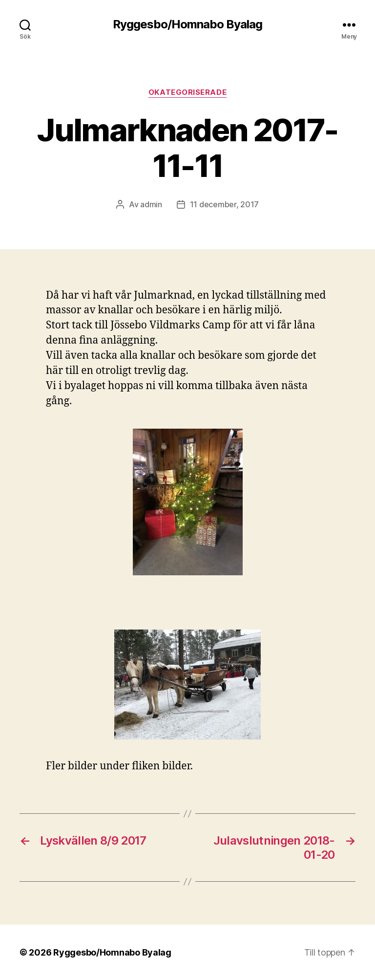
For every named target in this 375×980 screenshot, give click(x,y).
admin (151, 204)
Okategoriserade (187, 92)
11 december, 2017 (224, 204)
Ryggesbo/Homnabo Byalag (187, 24)
